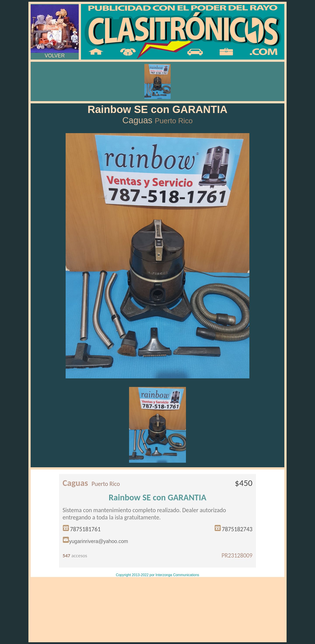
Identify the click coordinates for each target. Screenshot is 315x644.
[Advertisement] (157, 610)
